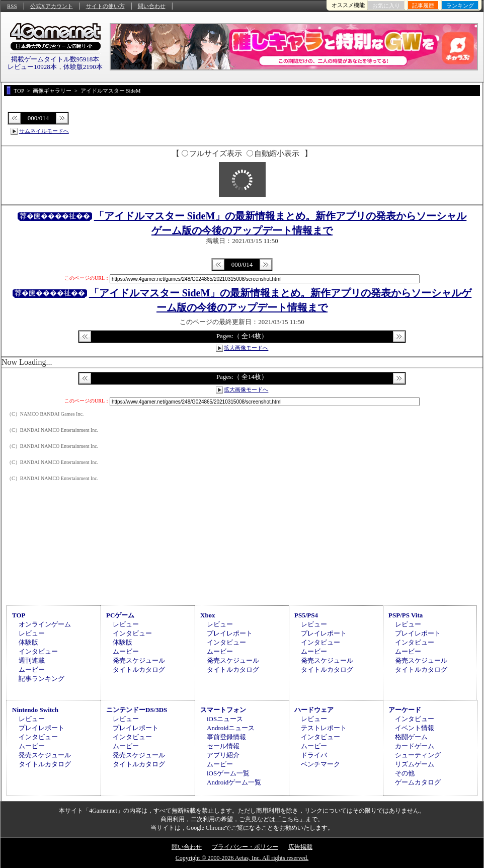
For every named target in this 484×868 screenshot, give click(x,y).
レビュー (32, 633)
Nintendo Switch (35, 710)
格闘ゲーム (411, 737)
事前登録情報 (226, 737)
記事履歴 (423, 6)
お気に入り (386, 6)
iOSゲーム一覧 (228, 773)
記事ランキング (42, 679)
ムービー (32, 669)
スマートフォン (223, 710)
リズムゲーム (415, 764)
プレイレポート (230, 633)
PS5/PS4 (306, 615)
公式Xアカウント (52, 6)
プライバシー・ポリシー (245, 847)
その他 (405, 773)
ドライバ (314, 755)
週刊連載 (32, 660)
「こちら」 (290, 819)
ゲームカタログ (418, 782)
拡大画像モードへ (246, 348)
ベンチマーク (320, 764)
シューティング (418, 755)
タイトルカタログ (139, 669)
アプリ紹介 (223, 755)
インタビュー (38, 651)
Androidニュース (231, 728)
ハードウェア (314, 710)
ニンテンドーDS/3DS (137, 710)
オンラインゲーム (45, 624)
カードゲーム (415, 746)
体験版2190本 (83, 67)
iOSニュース (225, 719)
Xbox (208, 615)
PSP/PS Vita (406, 615)
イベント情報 (415, 728)
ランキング (460, 6)
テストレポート (324, 728)
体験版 (28, 642)
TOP (19, 615)
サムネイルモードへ (44, 131)
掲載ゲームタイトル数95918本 (55, 59)
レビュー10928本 (32, 67)
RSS (12, 6)
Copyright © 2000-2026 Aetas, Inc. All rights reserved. (242, 858)
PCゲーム (120, 615)
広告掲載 (300, 847)
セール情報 (223, 746)
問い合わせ (152, 6)
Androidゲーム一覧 (234, 782)
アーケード (405, 710)
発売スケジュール (139, 660)
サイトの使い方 (105, 6)
